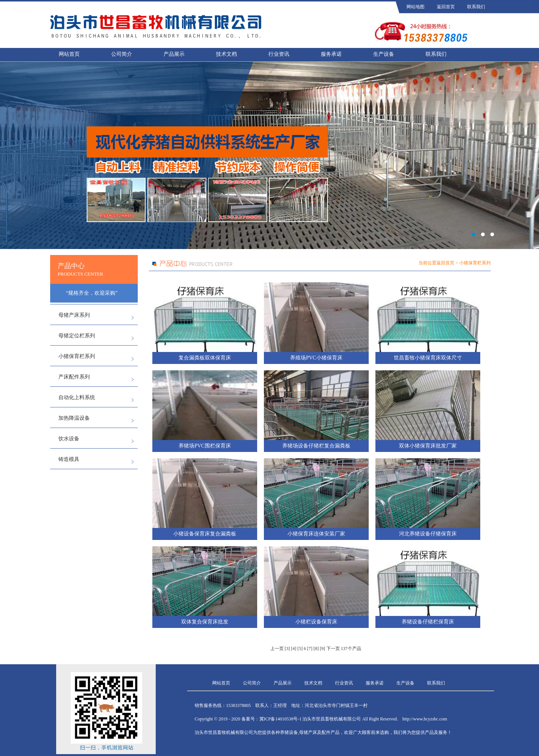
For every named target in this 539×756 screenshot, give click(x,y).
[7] (310, 649)
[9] (323, 649)
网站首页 (69, 54)
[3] (287, 649)
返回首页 (446, 7)
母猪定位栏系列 (77, 336)
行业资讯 (279, 54)
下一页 (333, 649)
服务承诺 (331, 54)
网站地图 (415, 7)
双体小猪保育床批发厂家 (428, 446)
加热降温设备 (74, 418)
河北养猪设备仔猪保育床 (428, 534)
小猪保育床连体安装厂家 (316, 534)
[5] (300, 649)
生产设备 (384, 54)
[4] (294, 649)
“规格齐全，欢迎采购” (92, 293)
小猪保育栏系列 (77, 356)
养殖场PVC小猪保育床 (316, 358)
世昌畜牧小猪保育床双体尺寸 (428, 358)
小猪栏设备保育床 (316, 622)
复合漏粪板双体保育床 (205, 358)
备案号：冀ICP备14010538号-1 (272, 719)
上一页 (277, 649)
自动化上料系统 (77, 397)
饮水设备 (69, 439)
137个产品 (351, 649)
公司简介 (122, 54)
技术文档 (226, 54)
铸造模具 (69, 459)
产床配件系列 (74, 377)
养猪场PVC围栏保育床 (205, 446)
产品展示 (174, 54)
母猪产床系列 (74, 315)
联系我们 (476, 7)
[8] (316, 649)
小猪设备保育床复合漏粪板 (205, 534)
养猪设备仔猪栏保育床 (428, 622)
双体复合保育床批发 (205, 622)
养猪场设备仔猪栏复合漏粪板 (316, 446)
